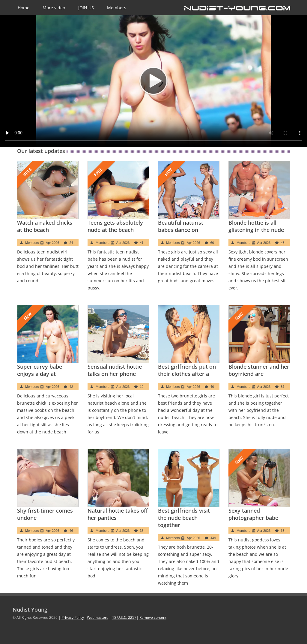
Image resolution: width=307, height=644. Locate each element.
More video (54, 8)
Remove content (153, 617)
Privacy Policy (73, 617)
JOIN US (86, 8)
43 (283, 243)
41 (142, 243)
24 (71, 243)
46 (212, 387)
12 (142, 387)
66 (212, 243)
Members (117, 8)
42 (71, 387)
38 (142, 531)
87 (283, 387)
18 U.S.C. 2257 (124, 617)
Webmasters (98, 617)
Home (24, 8)
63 (283, 531)
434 (213, 538)
